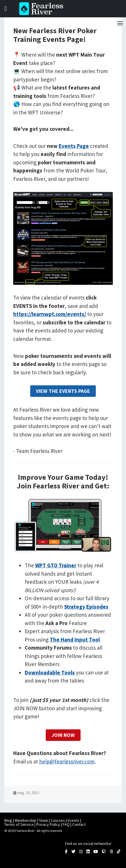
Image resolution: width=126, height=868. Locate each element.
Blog (8, 820)
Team (43, 820)
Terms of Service (19, 824)
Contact (79, 824)
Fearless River (43, 9)
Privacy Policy (48, 824)
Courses (58, 820)
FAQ (66, 824)
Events (73, 820)
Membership (25, 820)
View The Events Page (63, 391)
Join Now (63, 735)
